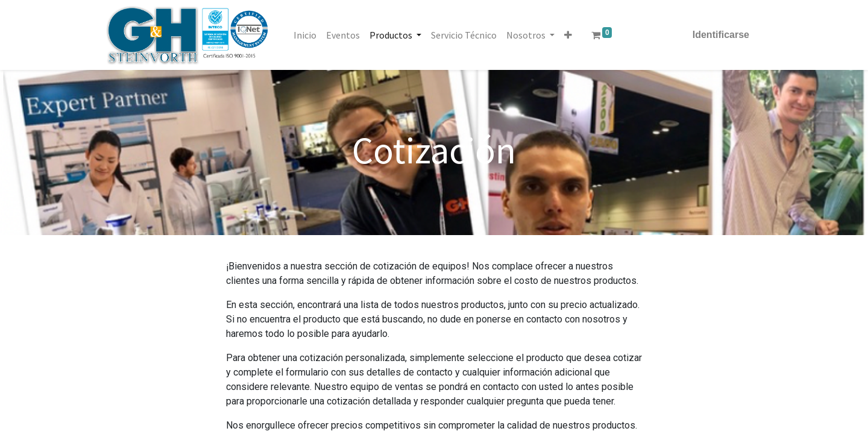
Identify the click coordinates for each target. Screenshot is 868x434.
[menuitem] (305, 35)
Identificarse (721, 35)
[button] (568, 35)
